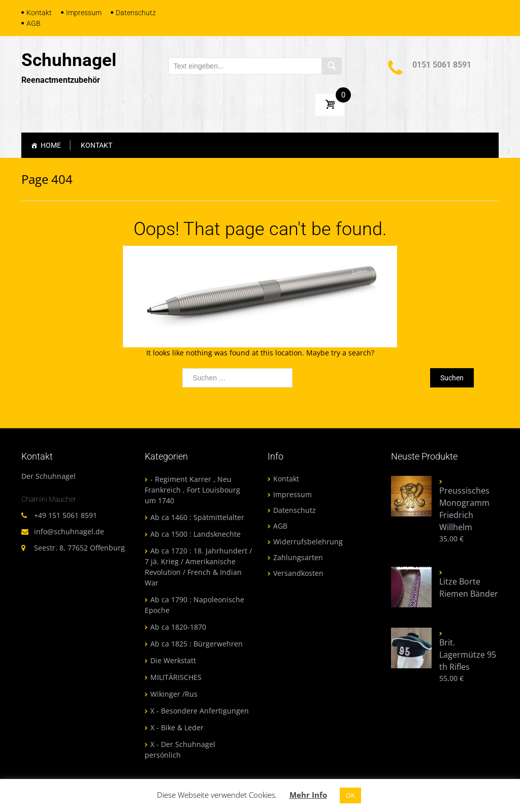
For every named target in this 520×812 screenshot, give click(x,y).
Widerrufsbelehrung (308, 542)
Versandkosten (298, 573)
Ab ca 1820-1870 (178, 627)
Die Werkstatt (173, 660)
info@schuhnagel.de (69, 531)
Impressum (84, 13)
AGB (34, 23)
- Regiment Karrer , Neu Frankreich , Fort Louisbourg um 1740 (192, 490)
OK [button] (350, 795)
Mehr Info (308, 795)
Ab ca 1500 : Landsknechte (196, 534)
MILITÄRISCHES (176, 677)
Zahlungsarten (298, 557)
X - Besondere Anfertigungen (200, 711)
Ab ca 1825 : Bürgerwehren (197, 644)
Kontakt (39, 13)
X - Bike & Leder (177, 727)
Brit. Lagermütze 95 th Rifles (468, 655)
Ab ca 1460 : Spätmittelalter (197, 517)
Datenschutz (136, 13)
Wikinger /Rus (174, 694)
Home (51, 145)
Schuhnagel (69, 60)
